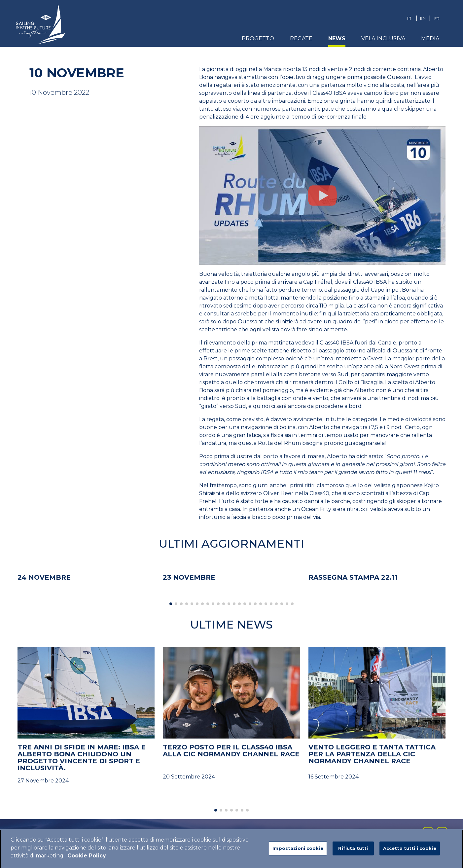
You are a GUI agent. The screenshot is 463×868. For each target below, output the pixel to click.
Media (430, 38)
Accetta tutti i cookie (410, 850)
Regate (301, 38)
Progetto (258, 38)
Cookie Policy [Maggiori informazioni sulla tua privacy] (87, 858)
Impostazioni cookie (298, 850)
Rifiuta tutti (353, 850)
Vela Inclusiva (383, 38)
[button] (171, 604)
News (337, 38)
